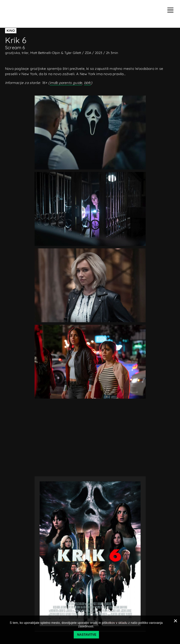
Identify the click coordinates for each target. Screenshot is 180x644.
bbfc (88, 83)
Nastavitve (87, 635)
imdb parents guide (66, 83)
